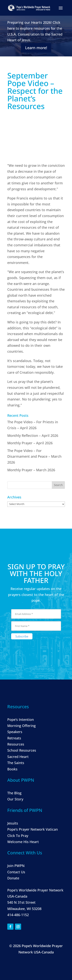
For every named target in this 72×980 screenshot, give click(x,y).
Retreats (14, 738)
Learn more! (36, 48)
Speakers (15, 732)
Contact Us (16, 872)
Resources (16, 744)
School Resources (22, 750)
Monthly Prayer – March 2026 (31, 470)
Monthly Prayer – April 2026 (30, 443)
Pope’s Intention (21, 720)
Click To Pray (18, 836)
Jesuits (13, 823)
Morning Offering (22, 726)
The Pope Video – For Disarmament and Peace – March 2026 (34, 456)
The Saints (16, 763)
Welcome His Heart (23, 842)
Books (12, 769)
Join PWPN (16, 866)
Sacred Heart (18, 757)
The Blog (14, 793)
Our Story (15, 799)
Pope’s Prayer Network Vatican (33, 829)
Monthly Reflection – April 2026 (33, 435)
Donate (13, 878)
